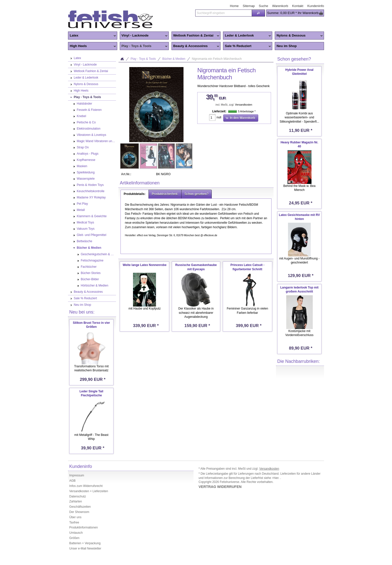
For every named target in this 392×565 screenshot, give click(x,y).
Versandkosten (244, 105)
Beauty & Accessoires (195, 46)
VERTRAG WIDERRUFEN (220, 487)
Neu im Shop (287, 46)
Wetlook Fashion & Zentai (195, 36)
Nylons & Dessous (299, 36)
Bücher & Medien (174, 59)
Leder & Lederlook (247, 36)
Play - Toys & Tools (144, 46)
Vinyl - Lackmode (144, 36)
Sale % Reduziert (247, 46)
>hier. (276, 478)
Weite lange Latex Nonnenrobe (145, 265)
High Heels (92, 46)
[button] (258, 13)
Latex (92, 36)
